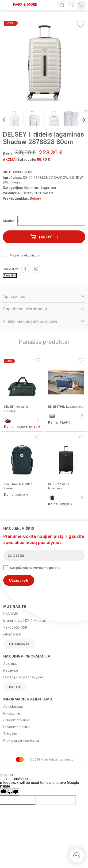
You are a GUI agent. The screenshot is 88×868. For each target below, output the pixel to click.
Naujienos (11, 670)
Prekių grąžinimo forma (21, 740)
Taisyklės (10, 734)
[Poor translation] (13, 792)
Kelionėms (32, 188)
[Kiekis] (51, 221)
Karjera (15, 687)
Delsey (35, 198)
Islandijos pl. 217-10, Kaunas (25, 621)
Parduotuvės (19, 644)
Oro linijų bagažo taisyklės (23, 677)
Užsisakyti (19, 580)
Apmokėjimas (13, 706)
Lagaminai (49, 188)
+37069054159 (15, 627)
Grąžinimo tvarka (16, 720)
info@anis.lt (12, 634)
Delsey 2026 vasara (38, 193)
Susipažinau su (32, 568)
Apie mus (10, 663)
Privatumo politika (47, 568)
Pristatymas (12, 713)
